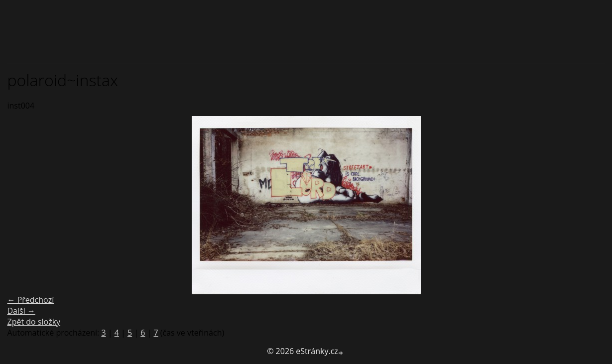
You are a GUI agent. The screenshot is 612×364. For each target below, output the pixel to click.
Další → (21, 311)
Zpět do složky (34, 322)
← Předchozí (31, 300)
